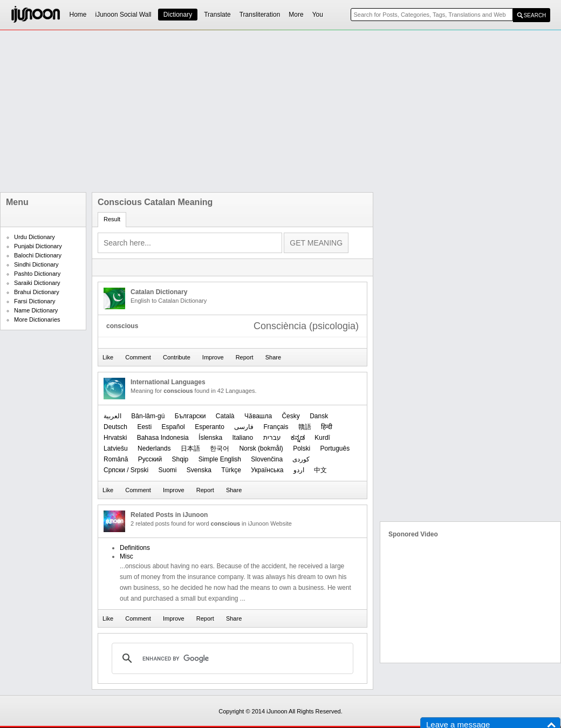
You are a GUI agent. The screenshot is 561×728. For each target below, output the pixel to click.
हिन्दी (327, 427)
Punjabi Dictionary (38, 246)
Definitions (135, 548)
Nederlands (154, 448)
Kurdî (322, 438)
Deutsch (115, 427)
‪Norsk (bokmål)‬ (261, 448)
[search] (231, 658)
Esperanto (210, 427)
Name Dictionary (36, 310)
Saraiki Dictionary (37, 283)
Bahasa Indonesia (163, 438)
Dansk (319, 416)
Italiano (242, 438)
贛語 (305, 427)
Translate (217, 15)
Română (116, 459)
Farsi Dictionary (35, 301)
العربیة (112, 416)
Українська (267, 470)
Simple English (220, 459)
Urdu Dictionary (35, 237)
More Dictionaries (37, 319)
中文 (320, 470)
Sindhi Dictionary (36, 264)
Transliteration (260, 15)
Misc (126, 556)
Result (112, 219)
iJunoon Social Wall (124, 15)
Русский (150, 459)
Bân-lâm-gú (148, 416)
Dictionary (178, 15)
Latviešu (116, 448)
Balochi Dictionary (38, 255)
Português (335, 448)
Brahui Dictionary (37, 292)
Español (173, 427)
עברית (272, 438)
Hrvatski (115, 438)
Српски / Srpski (126, 470)
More (296, 15)
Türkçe (231, 470)
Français (276, 427)
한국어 (220, 448)
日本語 (190, 448)
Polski (302, 448)
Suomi (167, 470)
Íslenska (210, 438)
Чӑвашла (258, 416)
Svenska (199, 470)
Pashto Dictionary (37, 274)
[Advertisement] (260, 111)
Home (78, 15)
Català (225, 416)
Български (190, 416)
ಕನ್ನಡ (298, 438)
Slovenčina (267, 459)
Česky (290, 416)
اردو (299, 470)
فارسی (244, 427)
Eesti (144, 427)
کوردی (301, 459)
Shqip (180, 459)
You (318, 15)
